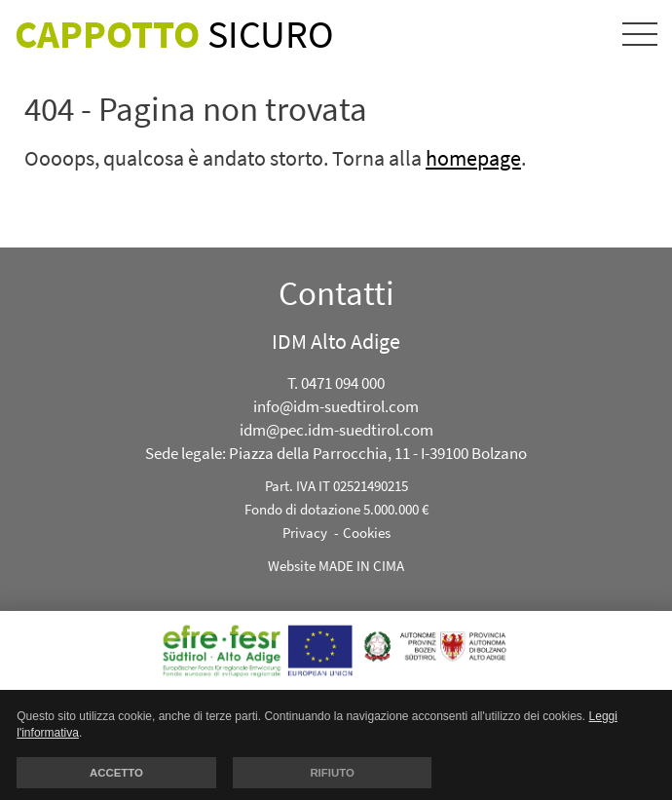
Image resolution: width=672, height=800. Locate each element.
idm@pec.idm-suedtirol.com (336, 430)
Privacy (305, 533)
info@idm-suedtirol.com (336, 406)
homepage (473, 158)
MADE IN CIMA (361, 566)
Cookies (367, 533)
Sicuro (174, 34)
